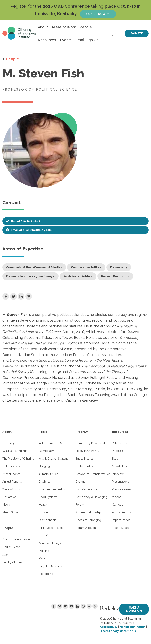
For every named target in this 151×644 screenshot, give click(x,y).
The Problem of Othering (18, 459)
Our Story (8, 443)
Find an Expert (11, 547)
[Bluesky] (60, 606)
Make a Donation (134, 609)
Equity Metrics (84, 459)
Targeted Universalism (53, 566)
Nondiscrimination (133, 627)
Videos (117, 497)
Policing (44, 551)
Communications (86, 528)
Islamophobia (48, 520)
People (86, 27)
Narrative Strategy (50, 543)
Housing (44, 512)
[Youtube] (71, 606)
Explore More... (48, 574)
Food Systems (48, 497)
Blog (115, 459)
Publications (120, 443)
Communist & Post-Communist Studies (34, 267)
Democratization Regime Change (30, 276)
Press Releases (122, 489)
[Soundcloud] (89, 606)
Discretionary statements (118, 631)
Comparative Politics (86, 267)
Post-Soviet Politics (78, 276)
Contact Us (9, 497)
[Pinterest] (95, 606)
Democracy (119, 267)
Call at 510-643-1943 (25, 221)
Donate (137, 33)
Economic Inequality (52, 489)
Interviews (118, 474)
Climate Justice (49, 474)
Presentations (121, 482)
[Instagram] (83, 606)
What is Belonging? (15, 451)
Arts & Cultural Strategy (54, 459)
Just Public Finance (51, 528)
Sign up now (96, 14)
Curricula (118, 505)
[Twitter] (65, 606)
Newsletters (120, 466)
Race (42, 558)
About (43, 27)
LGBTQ (44, 535)
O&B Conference (86, 489)
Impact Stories (11, 474)
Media (6, 505)
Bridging (44, 466)
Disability (45, 482)
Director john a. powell (17, 539)
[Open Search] (114, 33)
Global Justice (85, 466)
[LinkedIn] (77, 606)
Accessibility (109, 627)
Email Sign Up (87, 40)
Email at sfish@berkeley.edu (31, 230)
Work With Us (11, 489)
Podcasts (118, 451)
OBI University (11, 466)
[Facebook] (54, 606)
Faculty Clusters (12, 562)
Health (43, 505)
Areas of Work (64, 27)
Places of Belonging (88, 520)
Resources (47, 40)
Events (66, 40)
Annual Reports (12, 482)
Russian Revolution (115, 276)
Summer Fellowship (88, 512)
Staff (5, 555)
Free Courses (121, 528)
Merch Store (10, 512)
